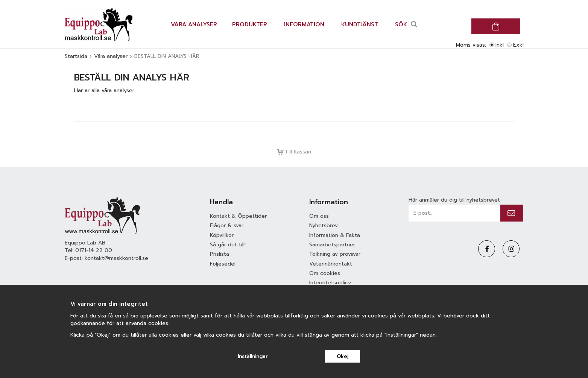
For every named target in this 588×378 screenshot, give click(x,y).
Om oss (319, 216)
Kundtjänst (360, 24)
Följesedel (223, 264)
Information (304, 24)
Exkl (518, 45)
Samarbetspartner (332, 245)
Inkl (500, 45)
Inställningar (253, 356)
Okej (343, 356)
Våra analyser (194, 24)
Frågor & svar (227, 225)
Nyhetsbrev (324, 225)
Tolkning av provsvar (335, 254)
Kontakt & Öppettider (238, 216)
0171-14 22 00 (94, 250)
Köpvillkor (222, 235)
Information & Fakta (335, 235)
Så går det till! (228, 245)
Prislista (220, 254)
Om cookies (325, 273)
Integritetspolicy (330, 283)
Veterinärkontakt (331, 264)
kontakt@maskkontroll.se (116, 258)
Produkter (250, 24)
